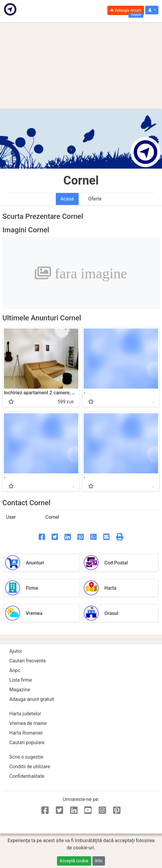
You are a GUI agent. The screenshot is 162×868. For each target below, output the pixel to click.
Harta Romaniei (26, 733)
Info (99, 861)
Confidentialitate (27, 776)
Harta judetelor (25, 714)
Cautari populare (27, 743)
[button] (152, 10)
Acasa (67, 199)
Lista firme (21, 680)
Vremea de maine (28, 723)
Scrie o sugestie (26, 757)
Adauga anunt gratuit (32, 699)
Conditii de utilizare (30, 767)
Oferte (95, 199)
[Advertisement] (81, 65)
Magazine (20, 690)
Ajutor (16, 651)
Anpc (15, 670)
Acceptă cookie (74, 861)
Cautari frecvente (28, 661)
